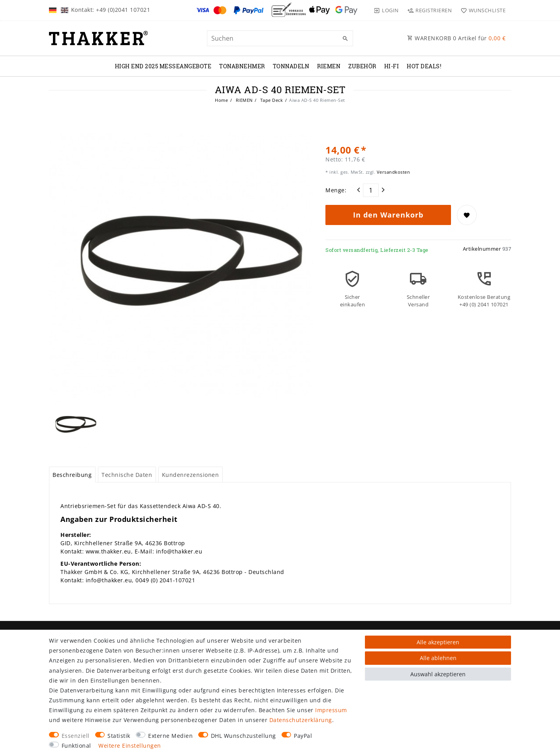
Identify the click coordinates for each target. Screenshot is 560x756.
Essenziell (76, 736)
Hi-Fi (392, 66)
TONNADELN (291, 66)
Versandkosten (393, 172)
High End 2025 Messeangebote (163, 66)
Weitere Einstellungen (130, 746)
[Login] (386, 10)
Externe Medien (170, 736)
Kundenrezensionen (191, 475)
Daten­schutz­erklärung (301, 720)
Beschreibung (72, 475)
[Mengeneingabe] (371, 190)
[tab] (72, 475)
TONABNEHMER (242, 66)
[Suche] (345, 39)
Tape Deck (271, 100)
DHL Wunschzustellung (243, 736)
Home (221, 100)
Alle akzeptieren (438, 642)
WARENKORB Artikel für (456, 38)
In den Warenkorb (388, 215)
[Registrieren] (430, 10)
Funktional (76, 746)
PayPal (303, 736)
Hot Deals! (424, 66)
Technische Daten (127, 475)
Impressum (331, 710)
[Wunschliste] (481, 10)
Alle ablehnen (438, 658)
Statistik (119, 736)
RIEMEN (329, 66)
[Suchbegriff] (280, 38)
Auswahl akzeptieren (438, 674)
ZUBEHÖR (362, 66)
